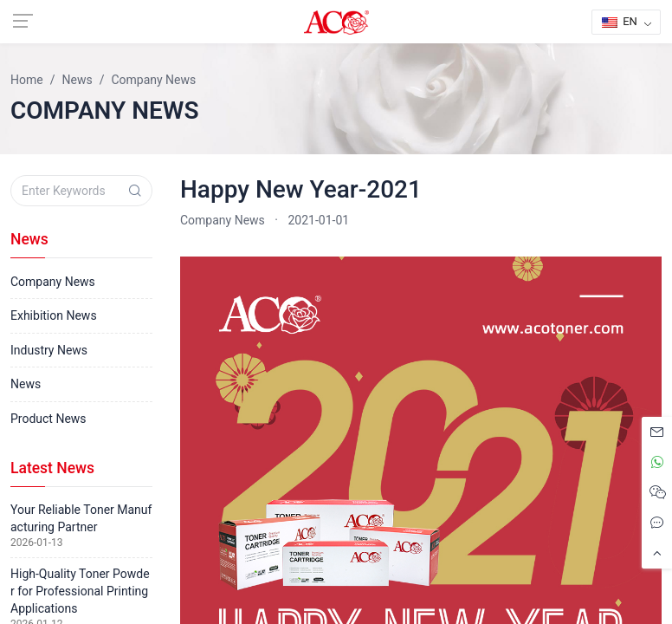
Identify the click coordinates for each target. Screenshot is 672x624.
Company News (223, 220)
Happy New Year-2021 (301, 189)
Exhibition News (54, 315)
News (26, 384)
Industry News (49, 350)
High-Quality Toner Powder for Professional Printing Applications (80, 591)
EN (620, 21)
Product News (48, 419)
